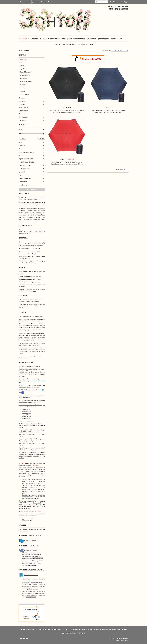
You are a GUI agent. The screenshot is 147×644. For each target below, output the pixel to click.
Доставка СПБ (56, 629)
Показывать (119, 173)
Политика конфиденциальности (73, 633)
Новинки (35, 39)
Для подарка (103, 39)
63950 (42, 138)
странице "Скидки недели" (36, 316)
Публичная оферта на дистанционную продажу (110, 629)
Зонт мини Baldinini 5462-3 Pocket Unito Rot (67, 166)
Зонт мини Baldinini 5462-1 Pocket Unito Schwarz (67, 112)
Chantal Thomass (25, 72)
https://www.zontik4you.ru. (30, 200)
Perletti (22, 91)
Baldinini (23, 62)
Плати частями (25, 2)
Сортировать (106, 50)
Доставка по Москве (43, 629)
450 (23, 138)
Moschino (23, 85)
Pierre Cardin (24, 94)
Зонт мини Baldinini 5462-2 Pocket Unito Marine (109, 112)
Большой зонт (79, 39)
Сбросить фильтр (32, 189)
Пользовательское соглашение (81, 629)
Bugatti (22, 69)
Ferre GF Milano (25, 75)
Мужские (55, 39)
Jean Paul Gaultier (26, 82)
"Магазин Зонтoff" (122, 639)
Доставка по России (27, 629)
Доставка (36, 2)
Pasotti (22, 88)
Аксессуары (116, 39)
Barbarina (23, 66)
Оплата (43, 2)
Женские (44, 39)
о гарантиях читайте (31, 308)
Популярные (66, 39)
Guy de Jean (23, 78)
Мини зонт (91, 39)
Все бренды (24, 39)
